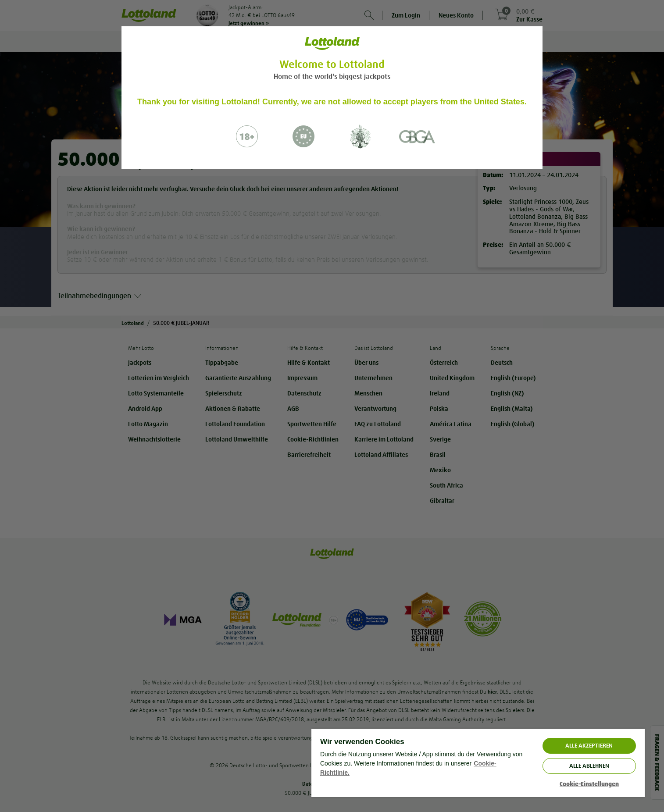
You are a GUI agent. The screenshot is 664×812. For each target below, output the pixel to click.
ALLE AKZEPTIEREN (589, 746)
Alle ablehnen (589, 766)
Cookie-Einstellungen (589, 784)
